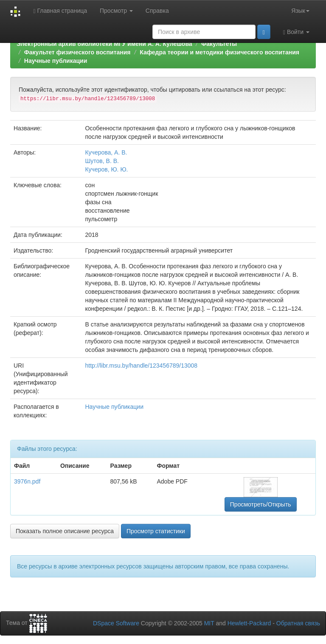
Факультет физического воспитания (77, 52)
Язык (300, 11)
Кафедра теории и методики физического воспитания (219, 52)
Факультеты (219, 44)
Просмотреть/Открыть (261, 504)
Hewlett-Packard (249, 623)
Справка (157, 11)
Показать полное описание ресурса (65, 531)
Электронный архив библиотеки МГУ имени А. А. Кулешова (104, 44)
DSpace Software (116, 623)
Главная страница (60, 11)
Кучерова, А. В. (106, 152)
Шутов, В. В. (102, 161)
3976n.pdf (27, 481)
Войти (296, 32)
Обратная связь (298, 623)
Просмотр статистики (156, 531)
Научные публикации (56, 61)
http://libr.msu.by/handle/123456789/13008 (141, 366)
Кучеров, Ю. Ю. (106, 169)
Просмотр (116, 11)
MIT (209, 623)
